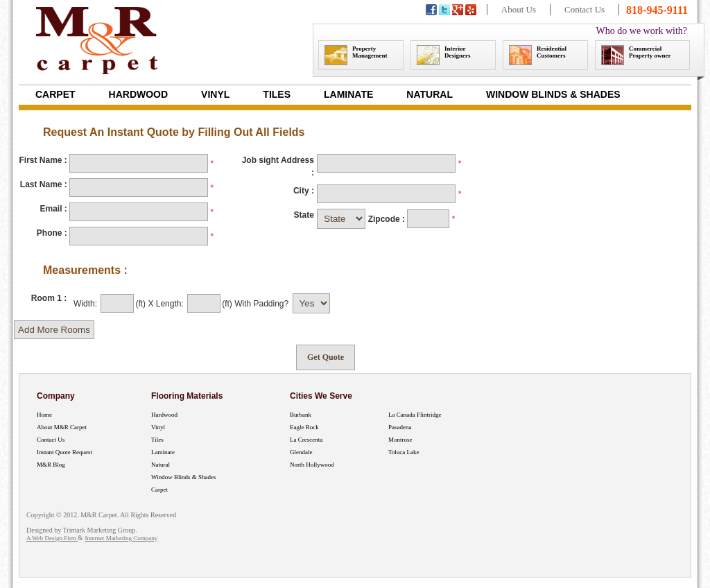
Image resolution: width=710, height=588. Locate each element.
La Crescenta (306, 440)
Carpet (55, 94)
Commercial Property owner (636, 55)
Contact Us (585, 9)
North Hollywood (312, 465)
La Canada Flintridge (415, 415)
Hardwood (139, 94)
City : (304, 191)
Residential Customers (538, 55)
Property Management (356, 55)
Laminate (348, 94)
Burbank (301, 415)
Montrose (400, 440)
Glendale (301, 452)
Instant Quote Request (64, 452)
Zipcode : (388, 219)
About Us (519, 9)
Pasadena (400, 427)
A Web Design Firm (52, 538)
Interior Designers (444, 55)
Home (44, 415)
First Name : (43, 160)
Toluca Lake (404, 452)
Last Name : (44, 184)
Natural (430, 94)
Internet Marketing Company (121, 538)
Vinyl (215, 94)
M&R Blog (51, 465)
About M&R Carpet (62, 427)
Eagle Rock (304, 427)
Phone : (52, 233)
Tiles (277, 94)
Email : (53, 209)
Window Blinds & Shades (553, 94)
